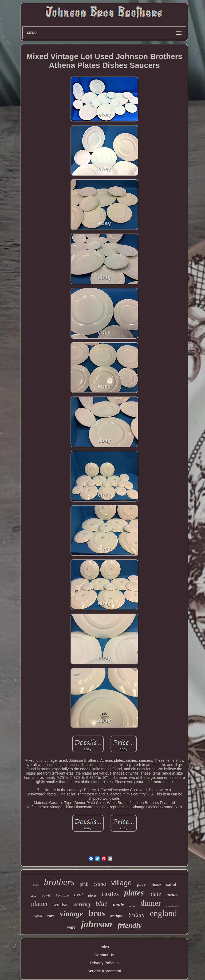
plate (155, 894)
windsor (61, 905)
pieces (92, 895)
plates (134, 893)
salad (171, 884)
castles (110, 894)
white (33, 896)
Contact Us (104, 955)
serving (82, 904)
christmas (172, 906)
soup (36, 885)
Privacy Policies (105, 963)
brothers (59, 882)
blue (102, 903)
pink (84, 884)
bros (97, 913)
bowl (132, 906)
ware (72, 927)
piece (142, 885)
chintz (156, 885)
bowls (46, 895)
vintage (71, 914)
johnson (97, 924)
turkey (172, 895)
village (122, 883)
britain (136, 915)
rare (51, 916)
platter (40, 904)
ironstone (62, 895)
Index (105, 947)
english (37, 916)
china (100, 884)
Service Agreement (104, 971)
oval (79, 895)
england (163, 913)
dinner (151, 903)
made (119, 904)
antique (117, 916)
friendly (129, 925)
